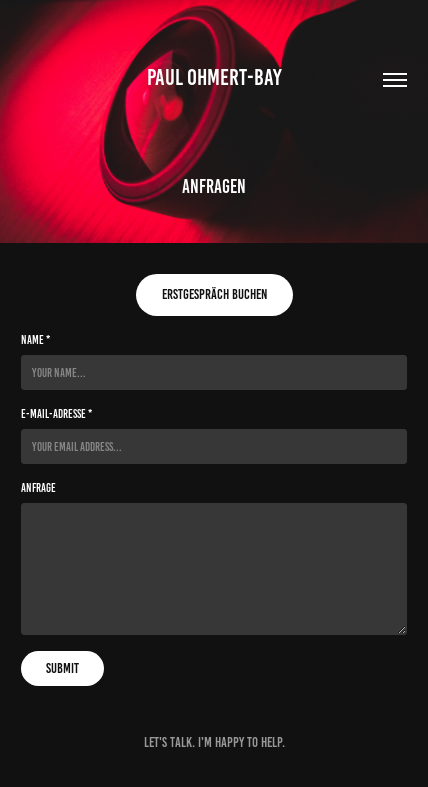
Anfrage (38, 487)
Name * (35, 339)
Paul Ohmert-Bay (214, 77)
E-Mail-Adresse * (56, 413)
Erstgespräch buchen (214, 294)
